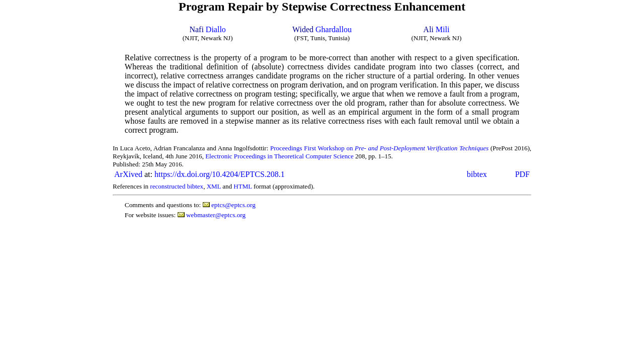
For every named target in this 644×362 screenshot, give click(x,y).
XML (214, 186)
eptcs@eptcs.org (233, 205)
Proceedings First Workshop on (379, 148)
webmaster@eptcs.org (216, 215)
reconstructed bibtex (177, 186)
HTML (243, 186)
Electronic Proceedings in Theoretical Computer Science (279, 156)
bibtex (477, 174)
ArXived (128, 174)
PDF (522, 174)
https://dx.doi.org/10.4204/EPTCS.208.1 (220, 174)
